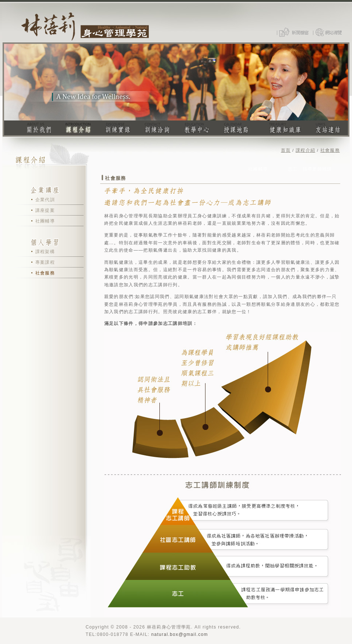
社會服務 (45, 273)
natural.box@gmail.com (180, 634)
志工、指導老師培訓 (310, 169)
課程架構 (45, 252)
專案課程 (45, 262)
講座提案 (45, 210)
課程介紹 (305, 150)
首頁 (286, 150)
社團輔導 (45, 221)
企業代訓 (45, 200)
